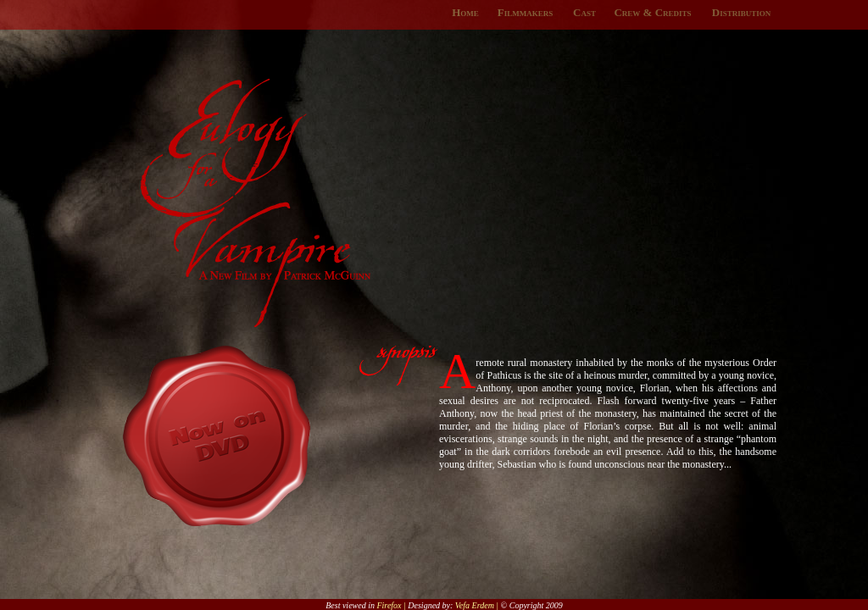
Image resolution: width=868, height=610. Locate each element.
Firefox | (392, 605)
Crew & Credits (652, 12)
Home (465, 12)
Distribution (741, 12)
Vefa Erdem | (478, 605)
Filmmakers (525, 12)
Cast (584, 12)
